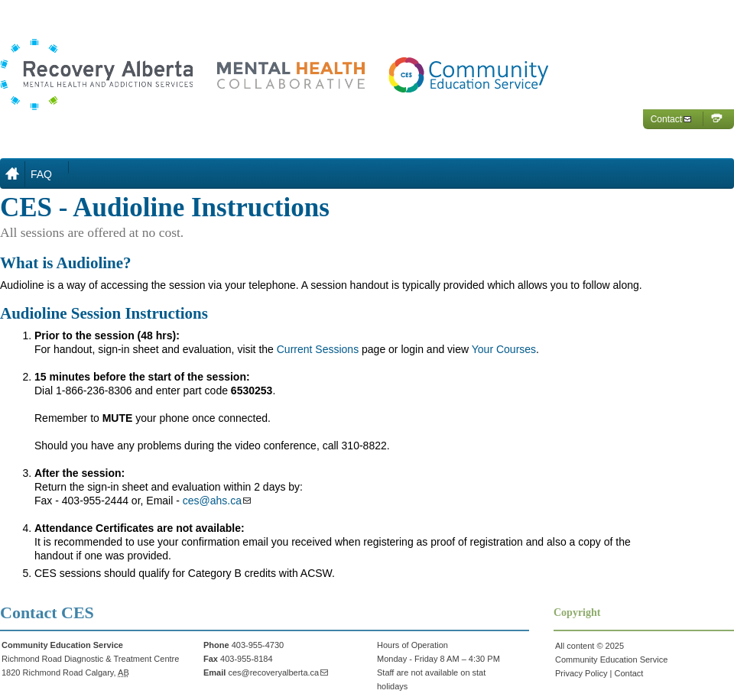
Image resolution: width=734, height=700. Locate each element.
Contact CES (47, 612)
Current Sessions (318, 349)
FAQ (41, 174)
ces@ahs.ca (212, 501)
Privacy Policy (581, 673)
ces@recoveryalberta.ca (273, 672)
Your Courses (504, 349)
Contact (666, 119)
